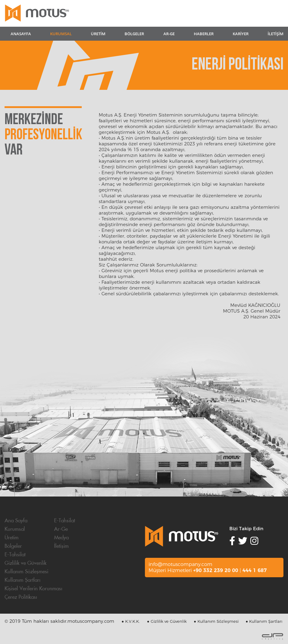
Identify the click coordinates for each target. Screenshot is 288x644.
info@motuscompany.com (180, 564)
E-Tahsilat (65, 521)
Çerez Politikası (21, 597)
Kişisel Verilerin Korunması (33, 589)
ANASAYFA (21, 34)
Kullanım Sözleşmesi (26, 572)
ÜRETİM (98, 34)
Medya (61, 538)
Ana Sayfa (16, 521)
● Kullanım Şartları (264, 621)
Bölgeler (13, 546)
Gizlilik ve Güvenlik (26, 563)
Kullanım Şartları (22, 580)
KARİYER (241, 34)
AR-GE (169, 34)
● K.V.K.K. (131, 621)
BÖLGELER (134, 34)
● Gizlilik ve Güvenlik (167, 621)
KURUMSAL (61, 34)
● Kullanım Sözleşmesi (216, 621)
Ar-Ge (61, 529)
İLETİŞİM (276, 34)
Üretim (12, 538)
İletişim (61, 546)
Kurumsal (15, 529)
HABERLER (204, 34)
